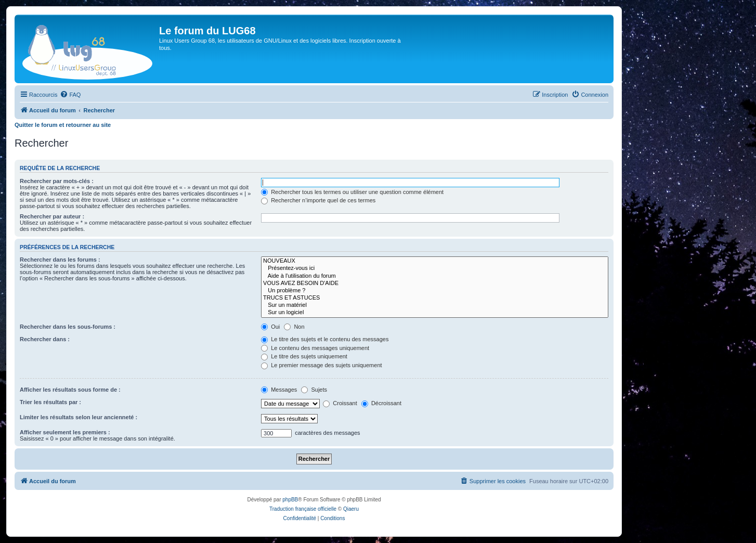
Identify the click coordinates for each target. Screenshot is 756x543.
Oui (270, 327)
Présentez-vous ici (435, 268)
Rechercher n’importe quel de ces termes (318, 200)
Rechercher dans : (45, 339)
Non (294, 327)
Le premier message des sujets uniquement (321, 365)
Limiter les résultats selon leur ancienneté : (79, 417)
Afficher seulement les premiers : (65, 432)
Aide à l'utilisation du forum (435, 276)
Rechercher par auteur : (52, 216)
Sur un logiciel (435, 313)
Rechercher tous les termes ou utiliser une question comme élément (352, 192)
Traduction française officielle (303, 509)
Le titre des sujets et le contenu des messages (325, 339)
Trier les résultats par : (50, 402)
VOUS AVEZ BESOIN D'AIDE (435, 283)
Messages (279, 390)
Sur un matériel (435, 305)
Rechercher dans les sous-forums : (68, 327)
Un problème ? (435, 291)
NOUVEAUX (435, 261)
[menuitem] (70, 95)
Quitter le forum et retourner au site (63, 125)
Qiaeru (351, 509)
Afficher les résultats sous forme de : (70, 390)
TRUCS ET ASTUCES (435, 298)
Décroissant (381, 403)
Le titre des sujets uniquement (304, 356)
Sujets (314, 390)
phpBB (290, 500)
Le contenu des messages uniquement (315, 348)
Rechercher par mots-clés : (57, 181)
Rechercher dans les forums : (60, 260)
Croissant (340, 403)
